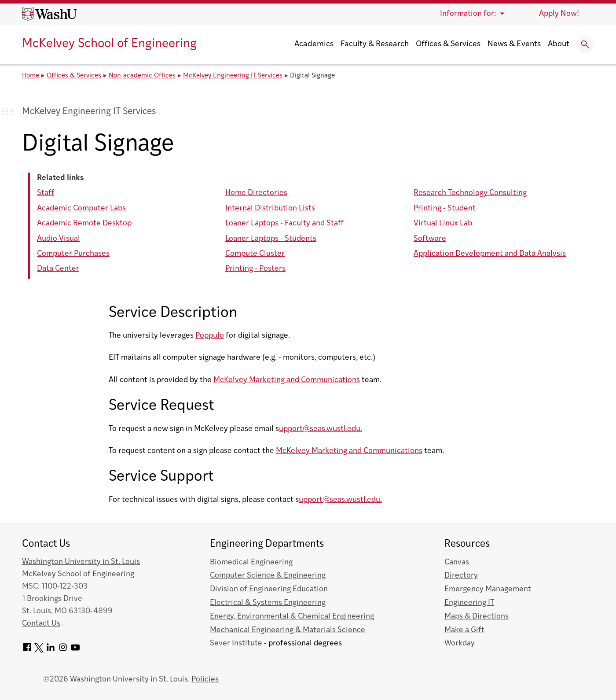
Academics (314, 44)
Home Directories (256, 193)
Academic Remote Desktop (84, 223)
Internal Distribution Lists (270, 208)
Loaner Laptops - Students (271, 239)
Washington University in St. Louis (81, 562)
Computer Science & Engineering (268, 576)
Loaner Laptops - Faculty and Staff (284, 223)
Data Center (58, 269)
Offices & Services (448, 44)
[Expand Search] (585, 44)
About (559, 44)
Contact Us (41, 624)
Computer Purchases (73, 254)
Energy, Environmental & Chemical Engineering (292, 617)
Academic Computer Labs (81, 208)
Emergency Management (488, 589)
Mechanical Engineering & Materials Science (288, 630)
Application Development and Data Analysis (490, 254)
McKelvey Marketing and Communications (287, 380)
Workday (460, 643)
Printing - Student (445, 208)
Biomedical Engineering (251, 562)
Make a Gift (464, 630)
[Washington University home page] (49, 14)
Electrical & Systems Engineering (268, 603)
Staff (46, 193)
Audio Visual (59, 239)
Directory (461, 576)
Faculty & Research (375, 44)
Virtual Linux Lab (443, 223)
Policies (205, 680)
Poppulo (210, 336)
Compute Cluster (255, 254)
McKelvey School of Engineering (109, 44)
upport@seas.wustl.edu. (321, 429)
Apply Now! (559, 14)
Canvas (457, 562)
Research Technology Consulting (470, 193)
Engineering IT (469, 603)
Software (430, 239)
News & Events (514, 44)
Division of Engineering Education (269, 589)
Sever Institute (236, 643)
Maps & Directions (477, 617)
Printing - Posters (255, 269)
